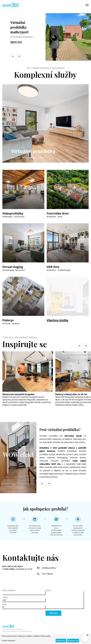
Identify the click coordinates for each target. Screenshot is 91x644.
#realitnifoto (51, 217)
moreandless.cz (13, 631)
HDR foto (53, 267)
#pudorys (16, 323)
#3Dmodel (6, 323)
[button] (19, 56)
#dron (60, 217)
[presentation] (20, 615)
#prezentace (20, 270)
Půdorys (8, 320)
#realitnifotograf (64, 270)
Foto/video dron (58, 213)
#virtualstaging (8, 270)
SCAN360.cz (19, 629)
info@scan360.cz (49, 568)
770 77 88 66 (47, 574)
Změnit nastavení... (9, 640)
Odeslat (53, 613)
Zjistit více (16, 42)
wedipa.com (27, 631)
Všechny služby (58, 320)
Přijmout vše (73, 640)
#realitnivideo (8, 217)
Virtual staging (13, 267)
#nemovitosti (19, 217)
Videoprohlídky (13, 213)
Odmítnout (61, 640)
